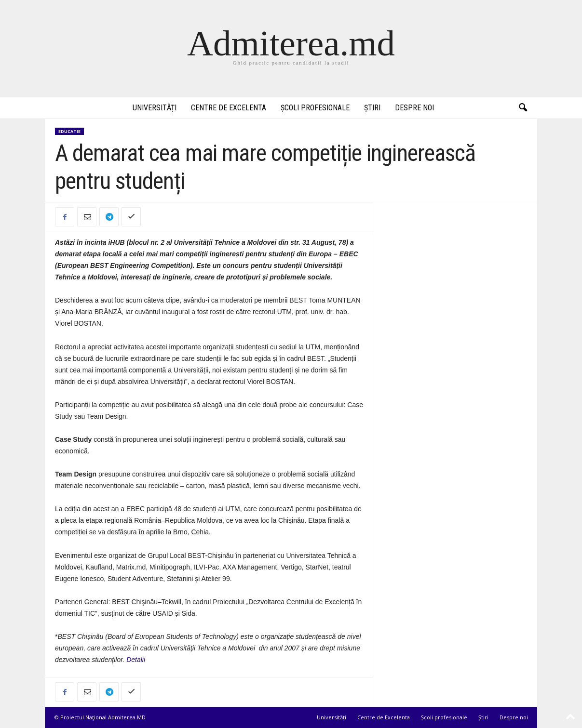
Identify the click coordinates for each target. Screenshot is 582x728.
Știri (372, 108)
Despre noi (414, 108)
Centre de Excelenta (229, 108)
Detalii (136, 660)
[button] (523, 108)
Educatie (69, 131)
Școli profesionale (315, 108)
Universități (155, 108)
